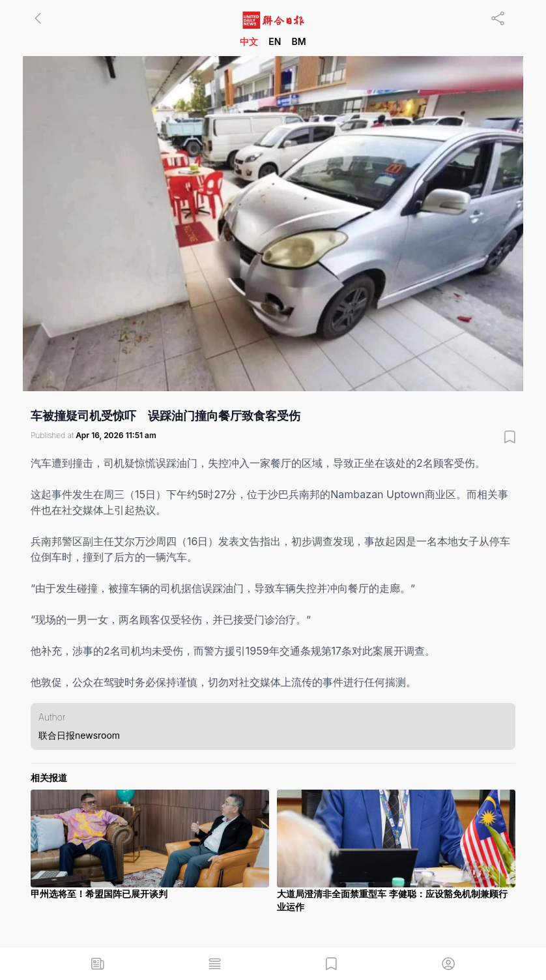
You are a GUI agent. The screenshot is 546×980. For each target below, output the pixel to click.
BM (298, 41)
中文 (249, 41)
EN (275, 41)
